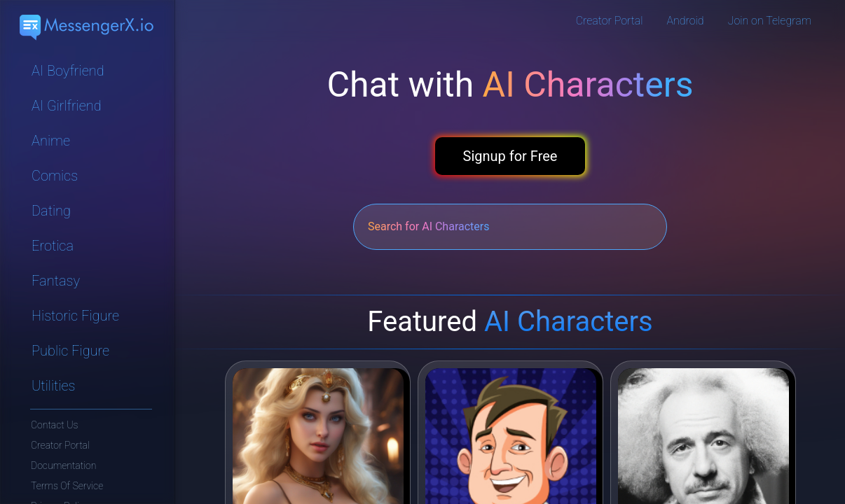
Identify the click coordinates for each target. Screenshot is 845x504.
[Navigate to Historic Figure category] (88, 316)
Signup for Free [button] (510, 156)
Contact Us (54, 425)
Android (686, 21)
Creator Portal (60, 445)
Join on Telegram (770, 21)
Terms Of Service (67, 486)
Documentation (63, 465)
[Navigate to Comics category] (88, 176)
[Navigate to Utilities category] (88, 386)
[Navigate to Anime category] (88, 141)
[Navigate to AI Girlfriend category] (88, 106)
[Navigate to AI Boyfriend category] (88, 71)
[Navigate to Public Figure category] (88, 351)
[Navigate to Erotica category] (88, 246)
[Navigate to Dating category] (88, 211)
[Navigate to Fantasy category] (88, 281)
